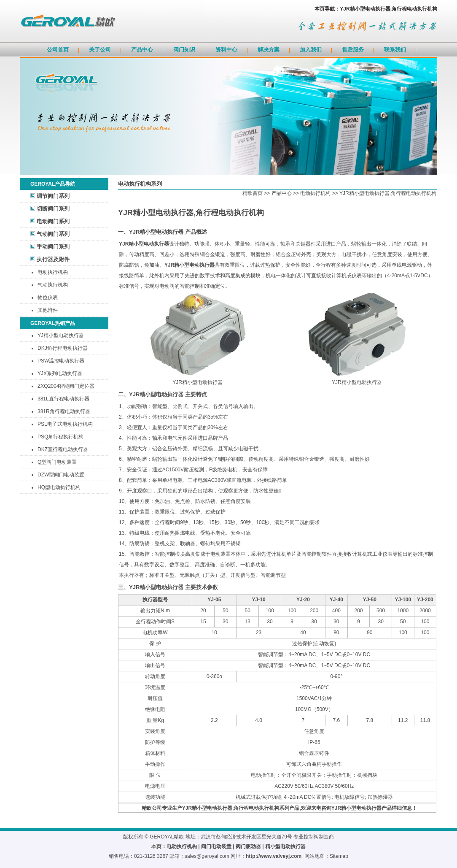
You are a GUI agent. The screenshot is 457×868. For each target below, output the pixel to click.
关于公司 (100, 50)
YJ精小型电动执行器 (61, 335)
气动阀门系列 (53, 234)
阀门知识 (184, 50)
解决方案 (269, 50)
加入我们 (311, 50)
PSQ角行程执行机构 (60, 437)
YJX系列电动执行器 (60, 373)
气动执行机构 (53, 285)
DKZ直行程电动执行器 (63, 449)
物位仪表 (48, 297)
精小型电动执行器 (285, 846)
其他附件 (48, 310)
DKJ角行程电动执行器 (63, 348)
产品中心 (142, 50)
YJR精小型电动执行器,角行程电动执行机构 (388, 193)
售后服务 (353, 50)
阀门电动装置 (216, 846)
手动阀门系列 (53, 247)
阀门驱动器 (248, 846)
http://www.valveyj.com (274, 856)
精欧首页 (253, 193)
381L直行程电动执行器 (63, 399)
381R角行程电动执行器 (64, 411)
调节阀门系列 (53, 196)
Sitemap (339, 856)
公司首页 (58, 50)
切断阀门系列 (53, 209)
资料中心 (226, 50)
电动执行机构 (53, 272)
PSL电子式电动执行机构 (65, 424)
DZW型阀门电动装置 (61, 475)
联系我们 (395, 50)
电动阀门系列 (53, 221)
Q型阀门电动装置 (57, 462)
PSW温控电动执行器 (61, 361)
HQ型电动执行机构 (59, 487)
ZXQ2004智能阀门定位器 (66, 386)
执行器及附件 (53, 259)
